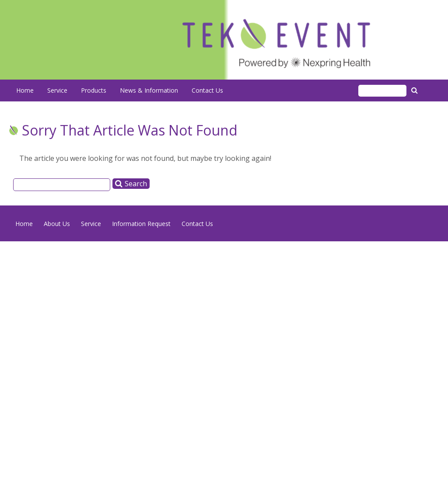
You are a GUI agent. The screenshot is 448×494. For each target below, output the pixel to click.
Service (57, 90)
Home (25, 90)
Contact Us (207, 90)
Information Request (141, 224)
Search (416, 90)
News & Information (149, 90)
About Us (57, 224)
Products (94, 90)
